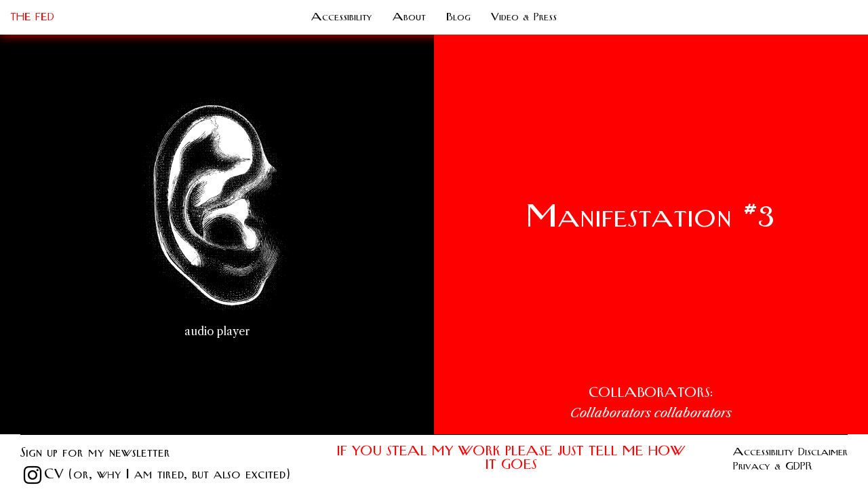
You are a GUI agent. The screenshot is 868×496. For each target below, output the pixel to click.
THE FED (32, 17)
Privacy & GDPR (773, 466)
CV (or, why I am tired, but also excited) (167, 475)
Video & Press (524, 17)
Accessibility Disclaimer (790, 452)
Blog (458, 17)
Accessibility (342, 17)
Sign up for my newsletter (95, 453)
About (409, 17)
